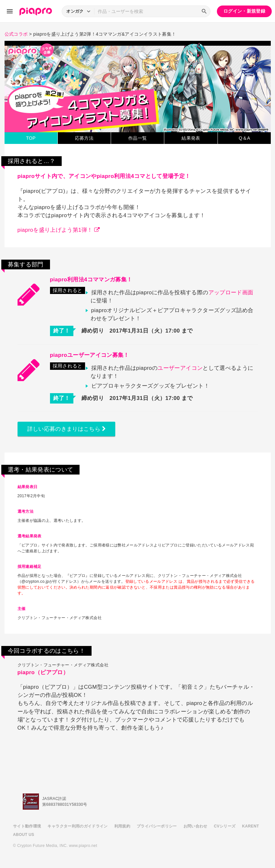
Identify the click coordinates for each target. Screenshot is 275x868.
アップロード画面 (231, 293)
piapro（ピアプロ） (43, 672)
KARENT (251, 826)
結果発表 (191, 138)
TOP (31, 138)
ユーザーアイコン (180, 368)
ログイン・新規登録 (244, 11)
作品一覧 (137, 138)
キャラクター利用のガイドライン (77, 826)
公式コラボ (16, 34)
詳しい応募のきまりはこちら (67, 429)
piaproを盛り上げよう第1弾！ (59, 230)
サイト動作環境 (27, 826)
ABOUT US (24, 835)
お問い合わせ (195, 826)
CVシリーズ (225, 826)
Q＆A (244, 138)
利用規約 (122, 826)
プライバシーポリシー (157, 826)
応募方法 (84, 138)
